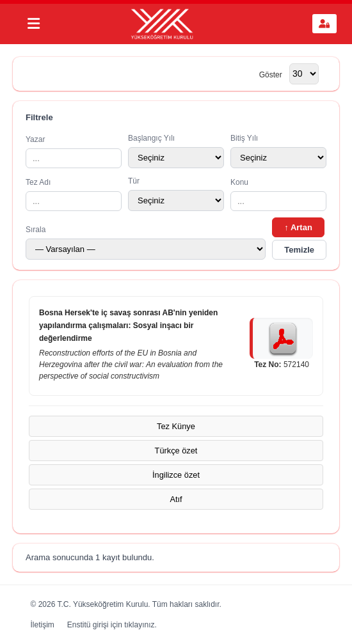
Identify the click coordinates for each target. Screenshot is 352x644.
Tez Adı (74, 194)
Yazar (74, 152)
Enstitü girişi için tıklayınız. (112, 625)
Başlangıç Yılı (176, 151)
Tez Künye (176, 426)
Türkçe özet (176, 451)
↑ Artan (298, 227)
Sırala (146, 242)
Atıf (176, 499)
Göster (271, 74)
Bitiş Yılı (278, 151)
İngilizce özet (176, 475)
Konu (278, 194)
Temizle (299, 250)
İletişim (43, 625)
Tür (176, 194)
